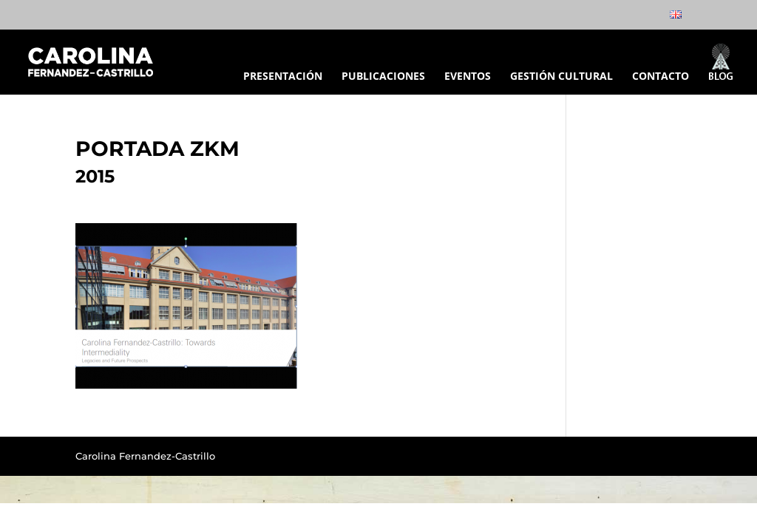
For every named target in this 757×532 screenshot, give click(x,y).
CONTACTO (661, 77)
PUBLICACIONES (383, 77)
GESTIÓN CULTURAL (561, 77)
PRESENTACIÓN (283, 77)
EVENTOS (468, 77)
